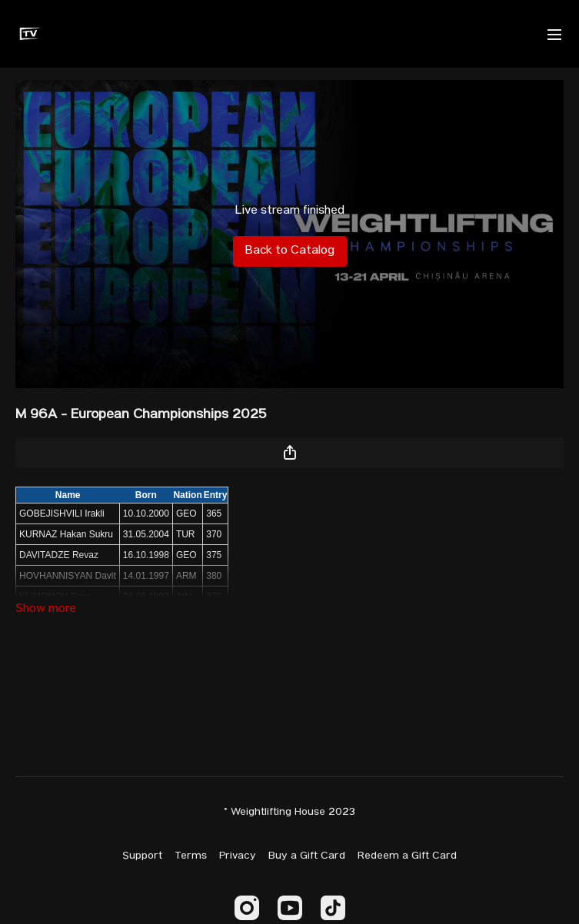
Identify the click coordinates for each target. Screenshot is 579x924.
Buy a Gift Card (307, 856)
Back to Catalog (290, 251)
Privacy (238, 856)
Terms (191, 856)
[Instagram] (247, 908)
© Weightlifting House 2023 (289, 813)
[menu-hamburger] (554, 33)
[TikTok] (333, 908)
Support (142, 856)
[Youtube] (290, 908)
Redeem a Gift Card (407, 856)
